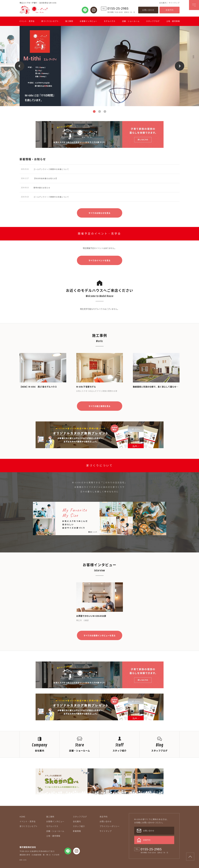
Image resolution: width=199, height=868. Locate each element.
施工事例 (69, 21)
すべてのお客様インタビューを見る (100, 635)
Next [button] (180, 66)
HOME (22, 817)
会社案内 (163, 3)
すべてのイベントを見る (99, 260)
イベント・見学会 (27, 21)
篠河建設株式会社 (28, 847)
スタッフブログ (153, 21)
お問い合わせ (148, 10)
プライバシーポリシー (110, 826)
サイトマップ (174, 3)
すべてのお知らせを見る (99, 213)
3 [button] (105, 111)
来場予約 (170, 10)
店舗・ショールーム (131, 21)
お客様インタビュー (88, 21)
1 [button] (94, 111)
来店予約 (104, 817)
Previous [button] (20, 66)
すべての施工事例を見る (99, 406)
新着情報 (77, 831)
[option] (100, 66)
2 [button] (100, 111)
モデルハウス (110, 21)
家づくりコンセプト (50, 21)
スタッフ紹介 (79, 826)
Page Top (190, 857)
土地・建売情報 (173, 21)
